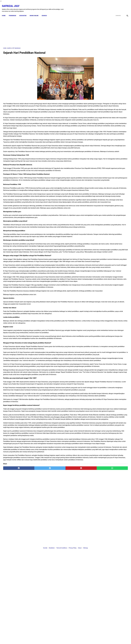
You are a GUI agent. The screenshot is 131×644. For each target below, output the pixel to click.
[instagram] (126, 6)
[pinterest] (56, 560)
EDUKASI (46, 13)
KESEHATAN (24, 13)
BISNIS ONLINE (35, 13)
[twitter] (118, 6)
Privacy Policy (73, 576)
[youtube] (122, 6)
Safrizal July (12, 4)
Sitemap (86, 576)
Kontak (45, 576)
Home (5, 13)
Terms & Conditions (62, 576)
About (80, 576)
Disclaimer (52, 576)
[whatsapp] (77, 560)
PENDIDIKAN (14, 13)
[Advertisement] (45, 30)
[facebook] (113, 6)
